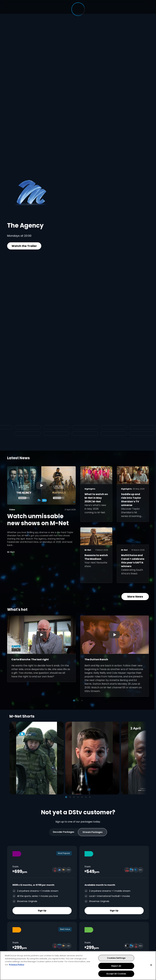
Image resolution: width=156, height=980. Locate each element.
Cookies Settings (116, 958)
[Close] (151, 965)
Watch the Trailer (24, 246)
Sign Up (42, 911)
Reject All (116, 966)
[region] (78, 966)
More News (135, 597)
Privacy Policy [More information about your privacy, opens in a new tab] (17, 965)
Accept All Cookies (116, 974)
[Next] (143, 758)
